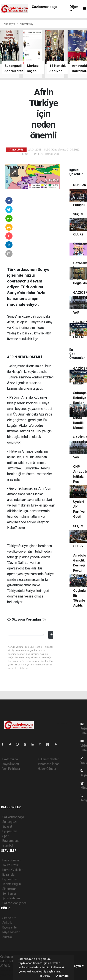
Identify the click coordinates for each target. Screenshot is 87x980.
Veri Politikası (11, 769)
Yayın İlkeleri (11, 764)
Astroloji (8, 937)
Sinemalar (9, 889)
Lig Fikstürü (10, 879)
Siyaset (7, 826)
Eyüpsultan (10, 831)
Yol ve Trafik (11, 865)
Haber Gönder (47, 769)
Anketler (8, 923)
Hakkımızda (10, 759)
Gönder (52, 634)
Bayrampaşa (11, 841)
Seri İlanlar (9, 894)
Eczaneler (9, 875)
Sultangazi (9, 822)
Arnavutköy (26, 24)
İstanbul (8, 845)
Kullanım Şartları (49, 759)
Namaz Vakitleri (13, 870)
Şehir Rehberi (11, 898)
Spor (6, 836)
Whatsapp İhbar (48, 764)
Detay (45, 976)
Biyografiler (10, 927)
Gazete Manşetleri (15, 903)
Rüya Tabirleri (11, 932)
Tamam (62, 976)
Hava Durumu (11, 860)
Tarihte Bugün (12, 884)
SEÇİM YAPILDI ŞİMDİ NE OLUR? (79, 224)
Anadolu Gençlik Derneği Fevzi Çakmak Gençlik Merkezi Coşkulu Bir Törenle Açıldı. (80, 581)
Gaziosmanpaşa (44, 7)
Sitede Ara (9, 918)
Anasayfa (10, 24)
